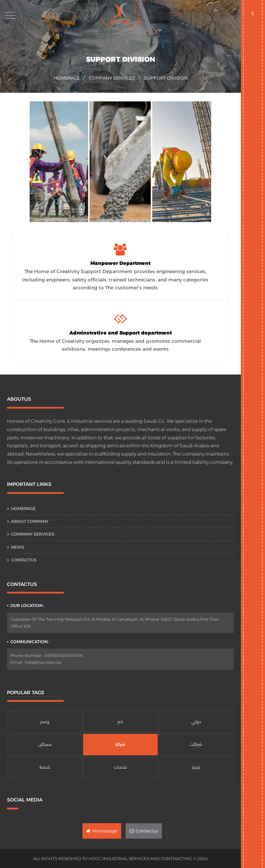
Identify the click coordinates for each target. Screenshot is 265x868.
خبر (120, 722)
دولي (196, 722)
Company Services (112, 78)
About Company (30, 521)
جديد (196, 767)
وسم (45, 722)
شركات (196, 744)
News (18, 547)
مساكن (45, 744)
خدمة (45, 767)
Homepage (23, 508)
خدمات (120, 767)
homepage (67, 78)
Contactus (24, 560)
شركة (120, 744)
